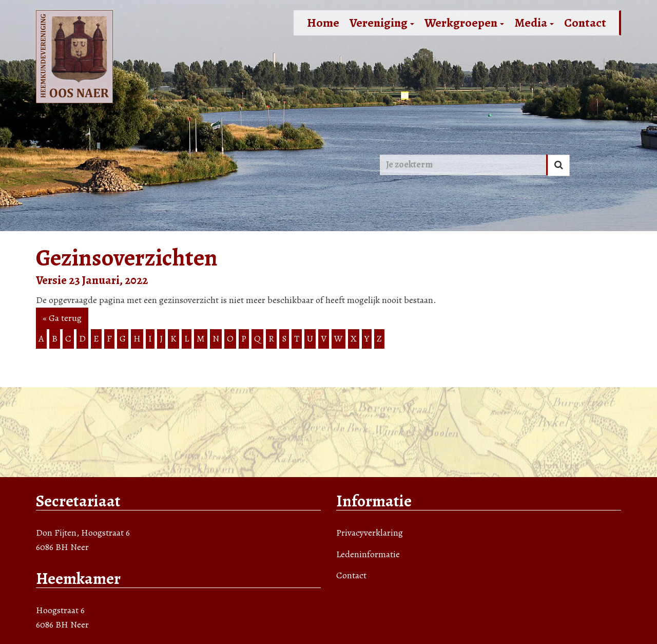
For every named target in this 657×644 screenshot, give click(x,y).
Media (534, 23)
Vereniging (382, 23)
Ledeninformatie (368, 554)
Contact (585, 23)
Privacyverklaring (370, 533)
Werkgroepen (464, 23)
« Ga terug (62, 318)
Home (323, 23)
